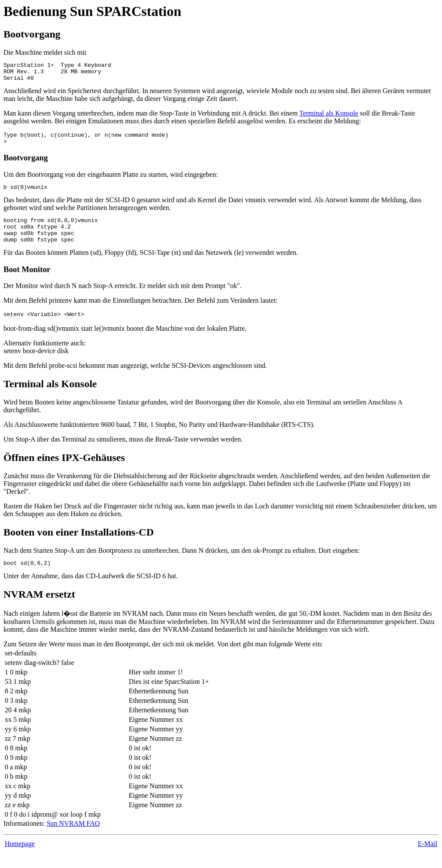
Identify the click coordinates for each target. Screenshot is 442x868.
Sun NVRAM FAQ (73, 839)
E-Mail (428, 859)
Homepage (20, 859)
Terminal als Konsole (329, 117)
